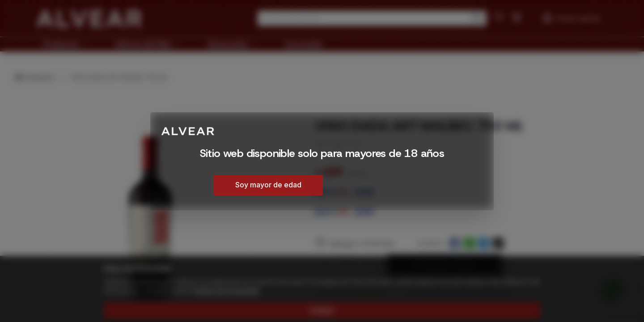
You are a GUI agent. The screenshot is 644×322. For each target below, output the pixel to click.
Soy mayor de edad (268, 185)
